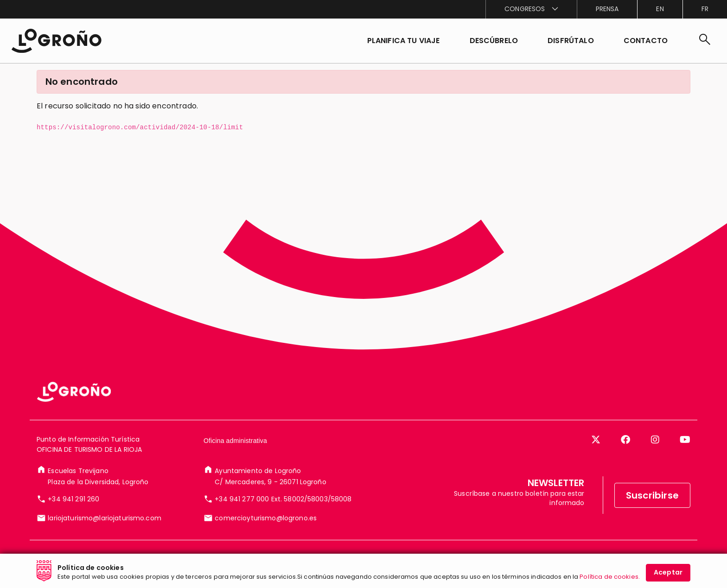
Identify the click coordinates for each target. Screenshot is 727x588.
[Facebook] (625, 440)
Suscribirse (652, 495)
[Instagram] (655, 440)
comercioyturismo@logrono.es (266, 518)
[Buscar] (705, 41)
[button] (494, 41)
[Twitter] (596, 440)
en (660, 9)
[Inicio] (56, 41)
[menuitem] (531, 9)
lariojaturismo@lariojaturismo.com (105, 518)
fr (705, 9)
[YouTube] (685, 440)
